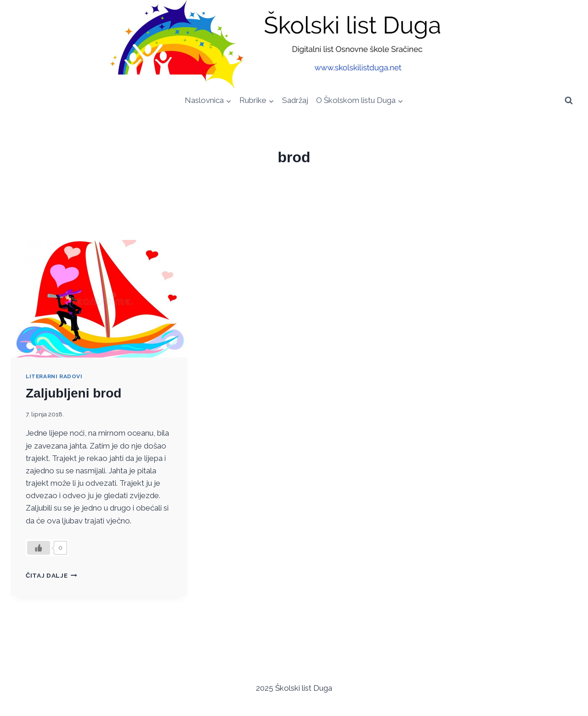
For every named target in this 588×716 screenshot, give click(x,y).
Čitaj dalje (51, 575)
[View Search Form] (569, 100)
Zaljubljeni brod (73, 393)
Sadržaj (295, 100)
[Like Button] (39, 548)
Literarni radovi (54, 376)
